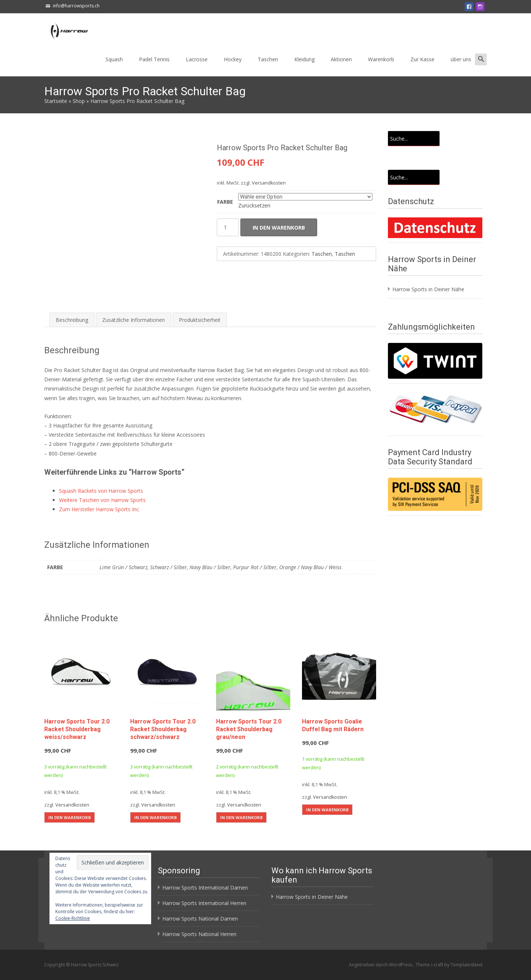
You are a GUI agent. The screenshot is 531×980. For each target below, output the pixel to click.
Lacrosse (197, 59)
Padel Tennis (154, 59)
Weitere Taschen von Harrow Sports (102, 500)
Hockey (233, 59)
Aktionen (341, 59)
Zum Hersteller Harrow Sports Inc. (100, 509)
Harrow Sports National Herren (199, 934)
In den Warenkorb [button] (70, 817)
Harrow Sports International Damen (205, 888)
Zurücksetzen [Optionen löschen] (254, 205)
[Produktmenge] (228, 227)
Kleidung (304, 59)
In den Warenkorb (279, 228)
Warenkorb (381, 59)
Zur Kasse (422, 59)
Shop (79, 101)
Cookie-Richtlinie (73, 918)
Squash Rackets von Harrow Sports (101, 491)
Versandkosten (269, 183)
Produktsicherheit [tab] (200, 320)
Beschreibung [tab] (72, 320)
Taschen (268, 59)
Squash (114, 59)
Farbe (225, 202)
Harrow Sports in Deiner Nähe (428, 289)
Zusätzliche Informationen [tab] (133, 320)
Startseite (56, 101)
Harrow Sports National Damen (200, 919)
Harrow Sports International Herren (204, 903)
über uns (461, 59)
